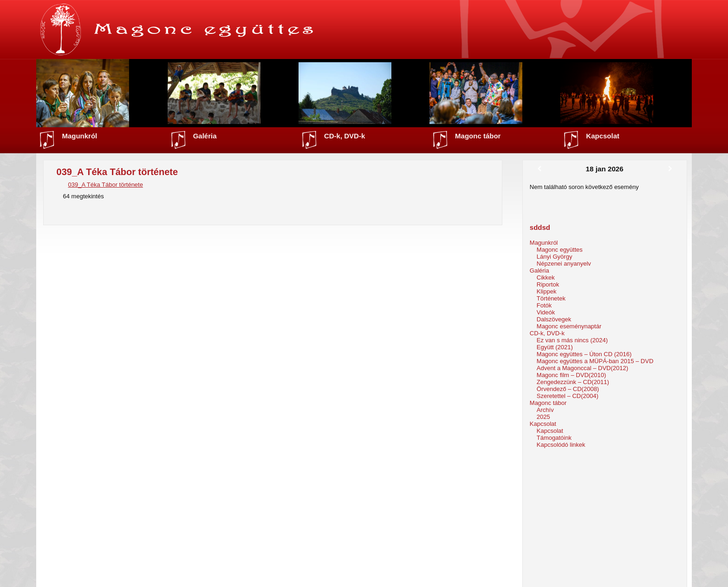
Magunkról (79, 136)
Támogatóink (554, 438)
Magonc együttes (560, 250)
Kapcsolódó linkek (561, 445)
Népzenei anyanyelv (564, 264)
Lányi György (555, 257)
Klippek (547, 291)
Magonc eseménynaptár (569, 326)
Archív (545, 410)
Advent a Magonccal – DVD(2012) (582, 368)
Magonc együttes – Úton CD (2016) (584, 354)
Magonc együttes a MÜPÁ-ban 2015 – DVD (595, 361)
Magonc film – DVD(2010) (572, 375)
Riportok (548, 284)
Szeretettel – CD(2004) (568, 396)
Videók (546, 312)
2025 (543, 417)
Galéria (205, 136)
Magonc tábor (478, 136)
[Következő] (670, 169)
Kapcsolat (603, 136)
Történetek (551, 298)
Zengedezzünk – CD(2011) (573, 382)
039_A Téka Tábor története (106, 185)
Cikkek (546, 277)
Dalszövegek (554, 319)
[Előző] (539, 169)
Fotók (544, 305)
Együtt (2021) (555, 347)
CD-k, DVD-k (344, 136)
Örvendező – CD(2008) (568, 389)
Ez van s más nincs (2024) (572, 340)
